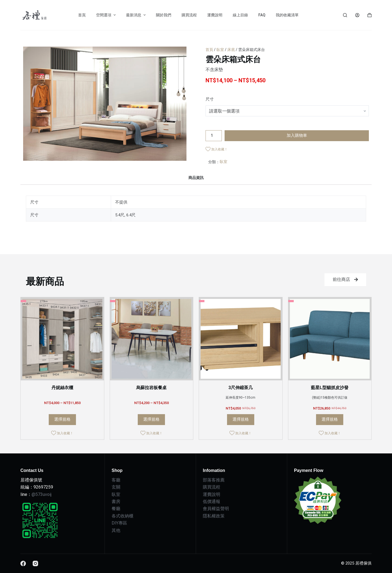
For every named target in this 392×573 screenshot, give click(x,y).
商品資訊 (196, 178)
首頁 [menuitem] (82, 15)
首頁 (209, 50)
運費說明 (212, 494)
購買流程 (212, 487)
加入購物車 (297, 135)
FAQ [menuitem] (262, 15)
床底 (231, 50)
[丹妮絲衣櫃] (62, 339)
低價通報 (212, 501)
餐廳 (116, 509)
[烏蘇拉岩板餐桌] (152, 339)
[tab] (196, 178)
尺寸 (210, 99)
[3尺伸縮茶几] (241, 339)
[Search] (345, 15)
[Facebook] (23, 563)
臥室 (220, 50)
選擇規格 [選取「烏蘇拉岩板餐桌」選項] (151, 419)
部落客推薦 (214, 480)
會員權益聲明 (216, 509)
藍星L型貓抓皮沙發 (330, 388)
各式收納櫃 (122, 516)
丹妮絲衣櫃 (62, 388)
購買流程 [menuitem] (189, 15)
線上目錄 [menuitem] (240, 15)
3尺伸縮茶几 (241, 388)
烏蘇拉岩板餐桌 (151, 388)
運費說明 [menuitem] (215, 15)
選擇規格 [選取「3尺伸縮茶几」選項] (241, 419)
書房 (116, 501)
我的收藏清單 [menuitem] (287, 15)
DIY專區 (119, 523)
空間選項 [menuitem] (107, 15)
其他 (116, 530)
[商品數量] (214, 136)
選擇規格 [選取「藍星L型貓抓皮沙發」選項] (330, 419)
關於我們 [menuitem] (164, 15)
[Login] (357, 15)
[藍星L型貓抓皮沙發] (330, 339)
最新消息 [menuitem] (137, 15)
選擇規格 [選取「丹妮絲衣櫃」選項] (62, 419)
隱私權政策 (214, 516)
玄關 (116, 487)
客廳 (116, 480)
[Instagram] (35, 563)
